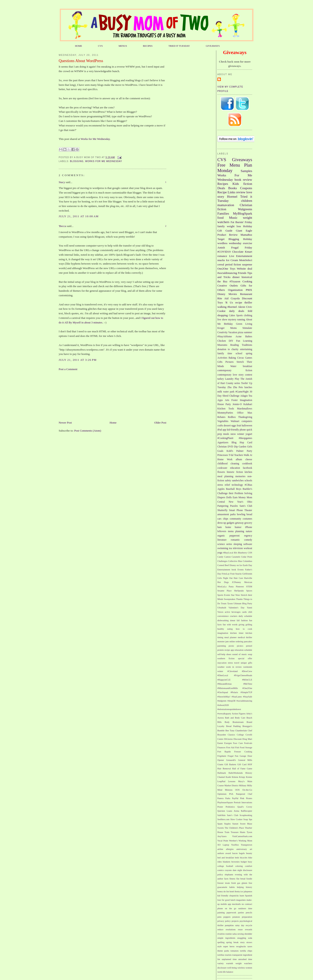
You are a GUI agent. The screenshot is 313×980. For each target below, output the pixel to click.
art (251, 849)
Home (113, 423)
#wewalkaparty (224, 714)
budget (244, 862)
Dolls (229, 497)
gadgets (231, 523)
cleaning (235, 464)
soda (250, 938)
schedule (248, 650)
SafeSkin (221, 815)
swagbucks (241, 946)
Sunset (235, 824)
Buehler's (247, 489)
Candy (220, 557)
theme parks (223, 951)
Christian (222, 447)
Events (241, 570)
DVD (230, 447)
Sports (240, 315)
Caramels (236, 557)
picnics (240, 646)
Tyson (230, 603)
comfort (249, 866)
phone (243, 430)
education (235, 468)
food (221, 218)
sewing (241, 934)
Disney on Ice (236, 565)
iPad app (222, 430)
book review (243, 180)
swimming (223, 548)
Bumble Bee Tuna (226, 731)
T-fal (231, 455)
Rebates (221, 417)
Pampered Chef (244, 794)
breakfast (247, 366)
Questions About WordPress (81, 61)
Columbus (247, 561)
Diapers (221, 497)
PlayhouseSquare (225, 802)
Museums (222, 345)
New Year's (236, 502)
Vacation (233, 332)
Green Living (244, 324)
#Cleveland (232, 671)
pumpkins (229, 925)
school (239, 353)
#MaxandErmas (225, 684)
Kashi (228, 777)
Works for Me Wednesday (95, 139)
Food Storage (246, 747)
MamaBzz (246, 235)
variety (221, 963)
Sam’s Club (233, 815)
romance (222, 256)
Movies (233, 294)
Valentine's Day (236, 608)
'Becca (62, 226)
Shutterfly (222, 510)
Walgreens (245, 209)
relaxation (239, 650)
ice (242, 891)
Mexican (248, 582)
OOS (237, 790)
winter (220, 671)
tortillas (221, 955)
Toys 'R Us (225, 302)
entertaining (246, 349)
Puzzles (234, 506)
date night (237, 870)
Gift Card (242, 764)
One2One (223, 269)
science (221, 544)
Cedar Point (247, 557)
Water (233, 366)
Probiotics (230, 807)
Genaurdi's (231, 760)
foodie (249, 879)
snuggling (242, 938)
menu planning (236, 531)
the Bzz (222, 281)
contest (249, 375)
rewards (249, 930)
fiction (248, 184)
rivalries (221, 934)
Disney (221, 294)
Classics (231, 735)
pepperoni (235, 536)
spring (249, 353)
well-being (232, 968)
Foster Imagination (242, 400)
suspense (247, 264)
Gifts (220, 362)
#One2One (247, 688)
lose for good (224, 900)
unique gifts (246, 663)
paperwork (231, 913)
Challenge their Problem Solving (235, 493)
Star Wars (235, 595)
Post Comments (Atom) (88, 431)
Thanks (239, 599)
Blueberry (243, 553)
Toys (232, 269)
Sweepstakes (230, 599)
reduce (220, 930)
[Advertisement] (80, 396)
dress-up (222, 523)
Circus (241, 358)
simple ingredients (226, 938)
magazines (241, 900)
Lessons (232, 781)
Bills (220, 722)
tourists (228, 955)
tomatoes (235, 951)
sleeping (238, 544)
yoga (220, 553)
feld (250, 311)
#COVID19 (224, 252)
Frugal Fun (233, 756)
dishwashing (223, 620)
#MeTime (248, 684)
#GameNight (242, 392)
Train (227, 832)
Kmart (249, 252)
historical (247, 277)
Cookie (221, 311)
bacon (235, 853)
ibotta (237, 891)
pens (219, 917)
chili (250, 612)
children (247, 201)
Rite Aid (223, 298)
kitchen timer (237, 633)
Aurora (221, 718)
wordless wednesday (229, 243)
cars (219, 519)
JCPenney (236, 582)
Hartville (248, 578)
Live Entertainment (241, 256)
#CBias (248, 485)
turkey (221, 379)
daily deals (237, 311)
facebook (247, 468)
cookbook (247, 464)
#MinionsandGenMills (228, 688)
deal (250, 269)
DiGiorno (228, 739)
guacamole (222, 887)
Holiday (248, 239)
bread (249, 514)
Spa (250, 819)
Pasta (231, 587)
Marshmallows (245, 409)
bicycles (244, 858)
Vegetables (223, 421)
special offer (245, 658)
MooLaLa (222, 587)
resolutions (231, 930)
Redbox (232, 417)
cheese (249, 459)
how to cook (244, 629)
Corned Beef (223, 565)
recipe (239, 302)
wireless (241, 968)
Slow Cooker (236, 819)
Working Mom (245, 841)
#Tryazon (235, 281)
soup (250, 654)
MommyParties (225, 413)
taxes (250, 946)
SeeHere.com (223, 819)
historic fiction (235, 472)
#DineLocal (223, 675)
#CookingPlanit (225, 438)
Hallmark (222, 773)
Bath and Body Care (235, 718)
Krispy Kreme (246, 777)
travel (237, 663)
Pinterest (240, 587)
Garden (242, 447)
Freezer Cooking (243, 752)
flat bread (241, 879)
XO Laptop (223, 845)
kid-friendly (233, 430)
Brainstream (238, 722)
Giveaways (242, 160)
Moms (233, 328)
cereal (221, 264)
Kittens (235, 777)
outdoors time (245, 908)
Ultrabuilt (222, 608)
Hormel (232, 196)
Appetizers (223, 443)
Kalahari (248, 404)
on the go (231, 908)
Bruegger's (247, 726)
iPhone (249, 527)
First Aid (230, 747)
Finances (221, 747)
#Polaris (234, 692)
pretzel (249, 646)
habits (232, 887)
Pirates (249, 798)
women (249, 968)
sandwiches (238, 481)
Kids (236, 184)
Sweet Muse (246, 824)
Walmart (235, 421)
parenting (222, 646)
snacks (221, 260)
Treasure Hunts (238, 832)
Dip (236, 447)
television (238, 548)
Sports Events (224, 595)
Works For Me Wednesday (104, 161)
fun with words (230, 625)
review (241, 192)
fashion (244, 620)
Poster (220, 807)
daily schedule (245, 616)
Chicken (222, 341)
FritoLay (226, 574)
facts (226, 879)
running (241, 320)
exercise (247, 243)
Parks (228, 798)
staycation (222, 663)
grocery (248, 523)
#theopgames (245, 438)
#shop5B (231, 701)
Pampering (223, 506)
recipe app (229, 650)
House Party (224, 404)
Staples (227, 824)
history (249, 887)
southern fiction (226, 658)
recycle (249, 925)
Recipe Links (226, 192)
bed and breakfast (226, 858)
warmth (230, 963)
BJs (236, 553)
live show (222, 320)
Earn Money (239, 497)
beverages (236, 612)
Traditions (247, 345)
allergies (230, 849)
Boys (239, 489)
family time (225, 353)
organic (221, 536)
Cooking (247, 281)
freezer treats (224, 883)
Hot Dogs (223, 582)
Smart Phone (236, 510)
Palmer (240, 451)
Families (223, 213)
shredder (248, 934)
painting (221, 913)
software (248, 544)
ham (220, 527)
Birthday (228, 324)
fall (238, 620)
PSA (231, 794)
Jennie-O (237, 404)
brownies (235, 862)
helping (240, 887)
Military (243, 785)
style (220, 946)
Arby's (249, 714)
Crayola (235, 298)
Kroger (221, 328)
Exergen (228, 743)
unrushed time (245, 959)
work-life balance (225, 972)
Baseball (230, 489)
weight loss (234, 226)
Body (227, 722)
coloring (239, 866)
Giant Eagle (244, 231)
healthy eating (225, 629)
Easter (220, 743)
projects (235, 921)
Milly (250, 785)
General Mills (245, 760)
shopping (223, 315)
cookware (222, 468)
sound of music (239, 654)
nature (249, 531)
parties (241, 913)
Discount (247, 298)
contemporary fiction (235, 370)
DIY (231, 341)
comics (221, 870)
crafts (220, 426)
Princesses (223, 455)
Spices (249, 591)
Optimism (222, 794)
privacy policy (224, 921)
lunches (248, 387)
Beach (249, 718)
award (228, 853)
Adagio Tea (246, 396)
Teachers (239, 455)
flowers (221, 472)
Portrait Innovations (243, 802)
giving (242, 625)
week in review (234, 667)
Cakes (232, 315)
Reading (234, 345)
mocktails (236, 904)
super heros (229, 946)
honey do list (223, 891)
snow (233, 434)
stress (230, 663)
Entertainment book (227, 570)
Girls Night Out (225, 578)
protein (221, 650)
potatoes (236, 917)
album (239, 459)
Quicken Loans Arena (228, 811)
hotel (232, 891)
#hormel (232, 307)
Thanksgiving (245, 417)
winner (241, 434)
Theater (248, 510)
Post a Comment (68, 369)
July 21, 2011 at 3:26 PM (78, 360)
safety (228, 481)
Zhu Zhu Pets (235, 387)
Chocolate (238, 252)
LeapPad (221, 781)
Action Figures (239, 714)
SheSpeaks (239, 591)
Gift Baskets (230, 764)
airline (220, 849)
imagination (223, 633)
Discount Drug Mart (243, 739)
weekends (248, 667)
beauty (249, 853)
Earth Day (247, 565)
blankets (227, 862)
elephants (229, 875)
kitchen (248, 472)
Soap (246, 819)
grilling (249, 625)
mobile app (226, 904)
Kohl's (230, 451)
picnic (231, 646)
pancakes (248, 641)
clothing (248, 315)
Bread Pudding (233, 726)
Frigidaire (222, 756)
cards (244, 612)
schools (248, 481)
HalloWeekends (236, 773)
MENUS (123, 46)
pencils (249, 913)
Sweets (221, 828)
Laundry (229, 379)
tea (231, 548)
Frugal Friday (242, 247)
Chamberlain (241, 731)
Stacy (62, 182)
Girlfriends (247, 574)
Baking (232, 358)
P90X (249, 290)
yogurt (249, 434)
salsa (235, 934)
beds (237, 858)
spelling (221, 942)
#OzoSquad (223, 692)
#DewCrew (247, 671)
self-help (221, 654)
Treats (224, 603)
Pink (242, 798)
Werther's (233, 841)
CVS (100, 46)
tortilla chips (246, 951)
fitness (232, 879)
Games (249, 358)
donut (233, 620)
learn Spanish (246, 896)
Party (249, 451)
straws (249, 942)
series (229, 544)
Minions (229, 790)
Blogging (77, 161)
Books (233, 188)
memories (240, 476)
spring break (232, 942)
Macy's (241, 781)
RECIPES (148, 46)
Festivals (248, 743)
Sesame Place (224, 591)
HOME (79, 46)
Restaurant (246, 294)
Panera (220, 798)
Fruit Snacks (236, 574)
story (242, 942)
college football (225, 866)
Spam (220, 824)
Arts (227, 400)
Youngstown (246, 845)
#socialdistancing (227, 273)
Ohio (250, 502)
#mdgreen (222, 701)
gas (239, 883)
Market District (231, 785)
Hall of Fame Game (242, 769)
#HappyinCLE (224, 680)
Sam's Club (246, 506)
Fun (238, 341)
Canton (227, 557)
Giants (220, 764)
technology (237, 485)
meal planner (230, 637)
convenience (223, 616)
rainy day (240, 925)
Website (241, 269)
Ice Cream (232, 260)
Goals (220, 451)
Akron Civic (245, 307)
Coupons (246, 188)
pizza (241, 332)
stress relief (224, 485)
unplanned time (229, 959)
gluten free (247, 883)
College (240, 735)
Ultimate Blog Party (243, 603)
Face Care (238, 743)
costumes (248, 519)
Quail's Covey (245, 807)
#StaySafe (248, 697)
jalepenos (248, 891)
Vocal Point (223, 841)
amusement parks (226, 514)
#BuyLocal (228, 553)
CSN (250, 553)
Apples (221, 489)
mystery (232, 320)
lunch (233, 900)
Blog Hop (238, 443)
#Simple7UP (246, 692)
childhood (222, 464)
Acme (239, 337)
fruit (239, 426)
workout (248, 548)
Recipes (223, 184)
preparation (247, 917)
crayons (228, 870)
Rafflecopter (246, 811)
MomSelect (246, 260)
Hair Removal (224, 769)
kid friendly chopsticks (228, 896)
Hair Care (238, 578)
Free (221, 165)
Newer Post (65, 423)
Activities (222, 358)
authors (221, 853)
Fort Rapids (224, 752)
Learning (248, 341)
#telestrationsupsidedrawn (229, 709)
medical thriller (245, 637)
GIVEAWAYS (213, 46)
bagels (242, 853)
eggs (234, 426)
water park (229, 392)
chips (226, 519)
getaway (239, 523)
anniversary (242, 849)
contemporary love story (231, 375)
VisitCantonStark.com (242, 836)
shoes (229, 654)
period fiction (233, 264)
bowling (241, 514)
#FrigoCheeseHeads (243, 675)
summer (248, 332)
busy (250, 862)
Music (233, 218)
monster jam (223, 641)
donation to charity (228, 349)
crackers (234, 616)
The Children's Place (234, 828)
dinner (236, 277)
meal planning (225, 476)
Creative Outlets (228, 286)
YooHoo (235, 845)
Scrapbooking (246, 815)
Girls (250, 447)
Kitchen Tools (226, 409)
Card (250, 443)
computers (247, 421)
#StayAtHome (225, 337)
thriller (248, 302)
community (236, 519)
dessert (227, 426)
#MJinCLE (247, 680)
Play (237, 379)
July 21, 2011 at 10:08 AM (79, 216)
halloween (247, 426)
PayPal (235, 798)
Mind (220, 790)
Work (230, 459)
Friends (242, 273)
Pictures (230, 362)
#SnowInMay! (224, 697)
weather (221, 667)
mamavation (226, 205)
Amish (221, 247)
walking (222, 307)
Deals (221, 188)
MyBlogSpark (243, 213)
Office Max (245, 413)
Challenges (222, 561)
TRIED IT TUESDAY (179, 46)
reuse (240, 930)
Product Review (227, 235)
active (227, 612)
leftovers (222, 531)
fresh (234, 883)
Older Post (160, 423)
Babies (249, 337)
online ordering (236, 641)
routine (229, 934)
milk (220, 392)
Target (221, 239)
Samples (246, 171)
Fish (237, 747)
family (221, 226)
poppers (227, 917)
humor (238, 527)
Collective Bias (235, 561)
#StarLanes (237, 697)
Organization (235, 290)
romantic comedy (241, 540)
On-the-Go (247, 790)
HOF (250, 764)
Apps (220, 400)
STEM (249, 587)
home (228, 527)
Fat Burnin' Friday (241, 222)
